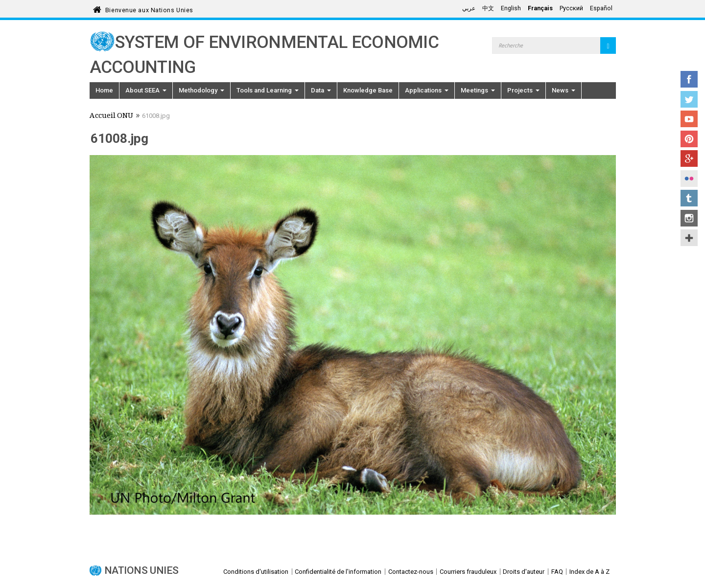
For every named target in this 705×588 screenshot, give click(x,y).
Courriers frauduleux (468, 572)
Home (104, 90)
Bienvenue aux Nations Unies (149, 9)
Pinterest (689, 139)
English (511, 8)
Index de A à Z (589, 572)
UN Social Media (689, 238)
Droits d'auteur (524, 572)
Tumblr (689, 198)
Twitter (689, 99)
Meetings (478, 90)
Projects (523, 90)
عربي (469, 8)
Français (540, 8)
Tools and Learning (268, 90)
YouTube (689, 119)
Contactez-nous (411, 572)
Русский (571, 8)
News (564, 90)
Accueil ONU (111, 116)
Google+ (689, 158)
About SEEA (146, 90)
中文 (488, 8)
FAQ (557, 572)
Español (601, 8)
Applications (427, 90)
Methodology (201, 90)
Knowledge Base (368, 90)
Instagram (689, 218)
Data (321, 90)
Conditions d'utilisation (256, 572)
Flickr (689, 179)
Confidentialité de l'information (338, 572)
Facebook (689, 79)
